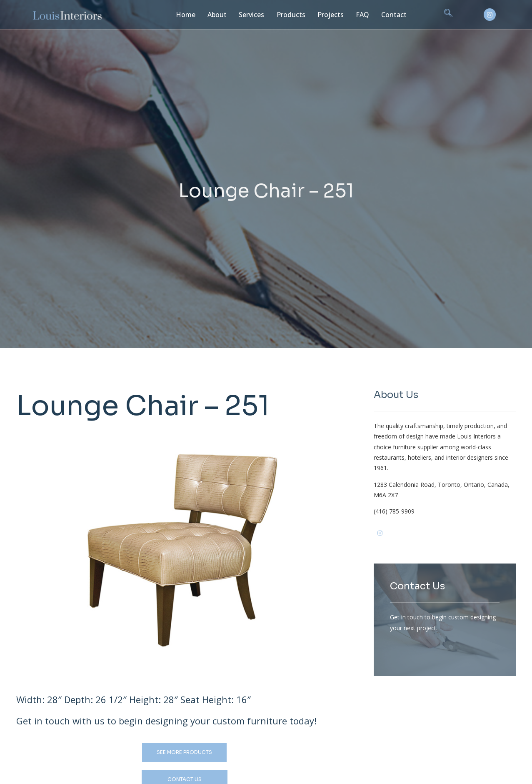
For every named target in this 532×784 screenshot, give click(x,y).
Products (287, 14)
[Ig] (393, 539)
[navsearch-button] (439, 15)
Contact (386, 14)
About (214, 14)
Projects (325, 14)
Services (248, 14)
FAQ (356, 14)
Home (184, 14)
